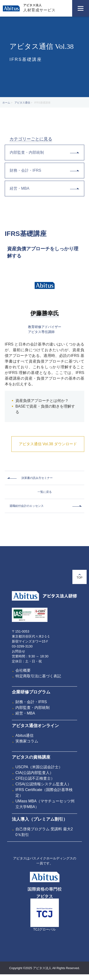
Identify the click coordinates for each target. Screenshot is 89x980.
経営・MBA (44, 188)
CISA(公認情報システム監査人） (43, 784)
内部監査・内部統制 (44, 152)
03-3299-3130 (22, 646)
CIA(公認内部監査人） (34, 773)
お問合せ (19, 651)
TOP (80, 577)
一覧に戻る (45, 492)
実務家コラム (27, 741)
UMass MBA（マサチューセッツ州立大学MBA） (45, 804)
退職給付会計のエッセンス (27, 506)
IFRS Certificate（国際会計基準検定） (44, 793)
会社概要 (23, 670)
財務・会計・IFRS (44, 170)
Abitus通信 (24, 735)
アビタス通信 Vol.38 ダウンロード (48, 444)
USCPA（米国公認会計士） (39, 767)
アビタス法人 (33, 5)
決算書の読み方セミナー (37, 478)
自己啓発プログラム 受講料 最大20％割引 (44, 832)
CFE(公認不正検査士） (35, 778)
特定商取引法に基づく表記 (38, 676)
